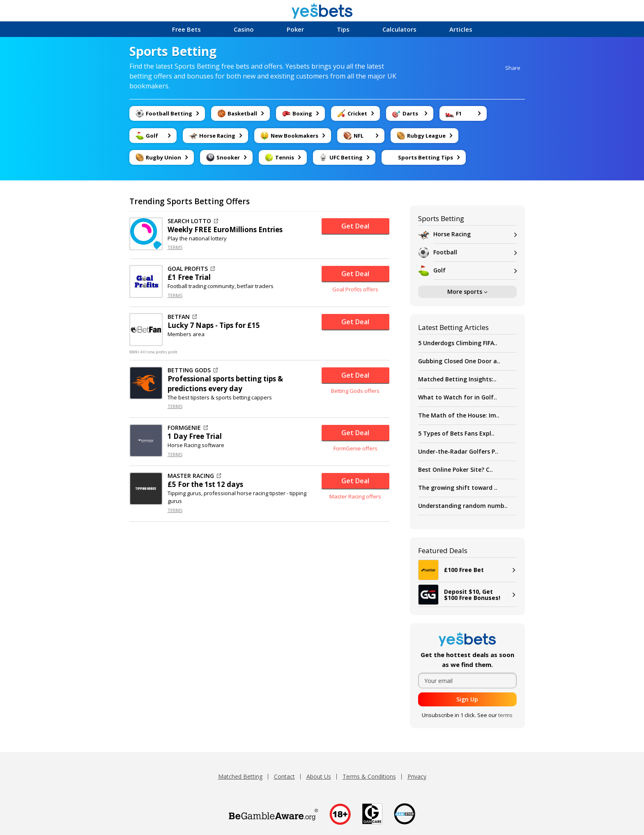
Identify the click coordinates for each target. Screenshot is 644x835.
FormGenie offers (355, 448)
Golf (475, 271)
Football (475, 253)
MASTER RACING (194, 476)
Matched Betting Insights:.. (457, 379)
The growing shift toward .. (458, 488)
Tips (343, 29)
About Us (319, 776)
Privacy (417, 776)
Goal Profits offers (355, 289)
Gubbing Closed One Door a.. (459, 361)
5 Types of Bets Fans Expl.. (456, 433)
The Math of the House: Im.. (459, 415)
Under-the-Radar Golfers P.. (458, 451)
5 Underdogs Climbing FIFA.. (458, 343)
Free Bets (186, 29)
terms (505, 715)
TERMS (175, 247)
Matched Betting (240, 776)
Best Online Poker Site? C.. (455, 469)
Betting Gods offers (355, 391)
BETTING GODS (193, 370)
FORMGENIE (188, 428)
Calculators (399, 29)
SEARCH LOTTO (193, 221)
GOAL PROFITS (191, 269)
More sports (467, 292)
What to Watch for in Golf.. (458, 397)
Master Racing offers (355, 496)
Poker (295, 29)
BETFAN (182, 317)
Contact (284, 776)
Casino (244, 29)
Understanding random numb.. (463, 506)
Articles (461, 29)
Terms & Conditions (369, 776)
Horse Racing (475, 234)
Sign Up (467, 699)
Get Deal (355, 226)
